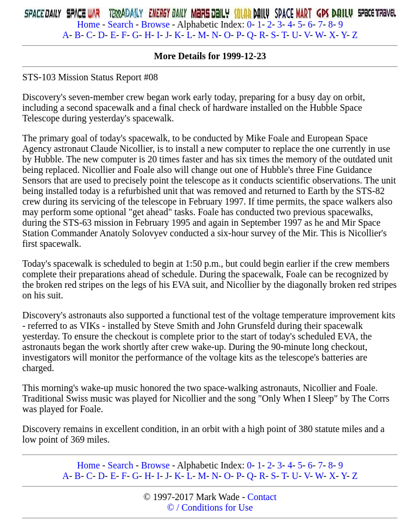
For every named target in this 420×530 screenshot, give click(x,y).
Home (88, 24)
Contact (262, 497)
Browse (155, 24)
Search (121, 24)
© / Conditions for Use (210, 507)
